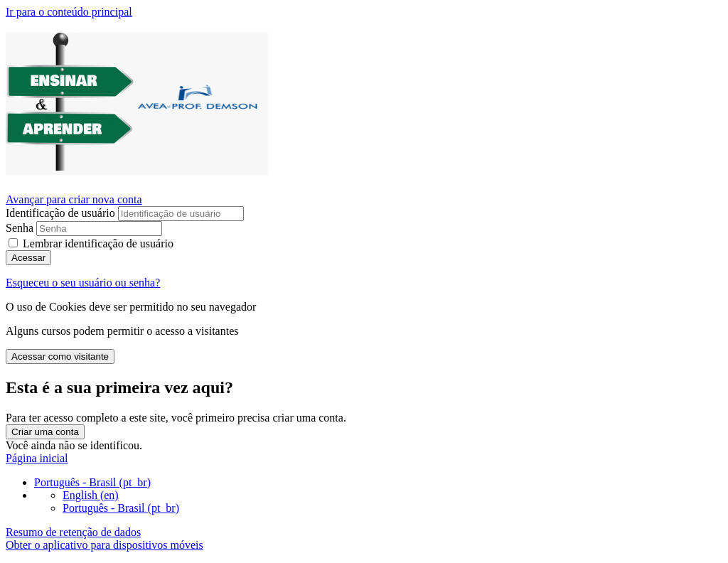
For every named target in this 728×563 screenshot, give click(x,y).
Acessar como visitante (60, 356)
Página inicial (37, 458)
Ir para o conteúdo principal (69, 12)
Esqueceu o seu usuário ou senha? (83, 283)
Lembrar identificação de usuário (98, 243)
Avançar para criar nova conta (74, 199)
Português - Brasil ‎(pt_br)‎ (92, 482)
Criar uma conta (45, 432)
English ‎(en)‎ (91, 495)
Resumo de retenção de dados (73, 532)
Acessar (28, 258)
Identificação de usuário (62, 213)
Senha (20, 228)
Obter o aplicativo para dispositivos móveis (105, 545)
